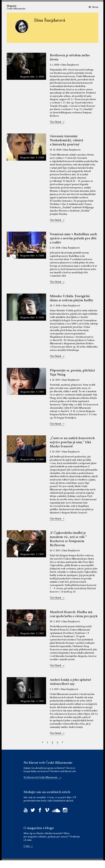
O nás (28, 854)
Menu (93, 7)
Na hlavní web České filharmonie (42, 785)
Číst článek (57, 123)
